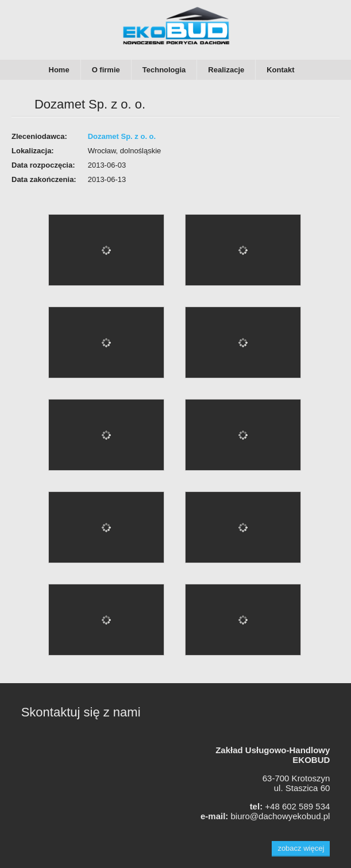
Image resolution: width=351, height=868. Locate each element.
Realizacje (226, 70)
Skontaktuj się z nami (81, 712)
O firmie (106, 70)
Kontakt (280, 70)
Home (59, 70)
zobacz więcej (301, 848)
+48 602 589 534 (297, 806)
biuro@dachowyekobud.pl (280, 816)
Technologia (164, 70)
